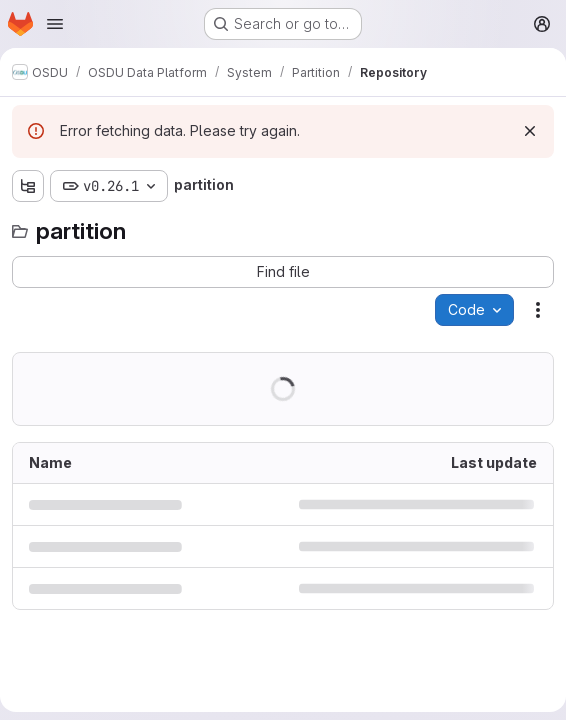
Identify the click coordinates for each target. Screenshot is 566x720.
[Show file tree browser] (28, 186)
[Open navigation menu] (55, 24)
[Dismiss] (530, 131)
